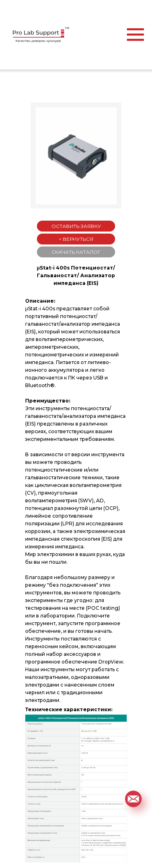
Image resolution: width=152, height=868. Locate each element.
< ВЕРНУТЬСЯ (76, 239)
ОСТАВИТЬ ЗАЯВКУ (76, 226)
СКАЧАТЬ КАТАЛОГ (76, 252)
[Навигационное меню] (135, 35)
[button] (133, 799)
